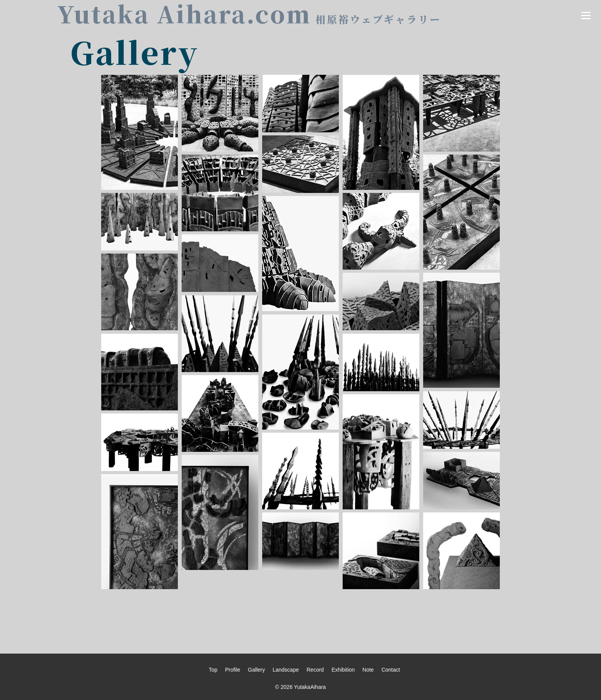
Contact (391, 670)
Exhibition (343, 670)
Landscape (286, 670)
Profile (233, 670)
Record (315, 670)
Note (368, 670)
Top (213, 670)
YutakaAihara (310, 687)
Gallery (256, 670)
